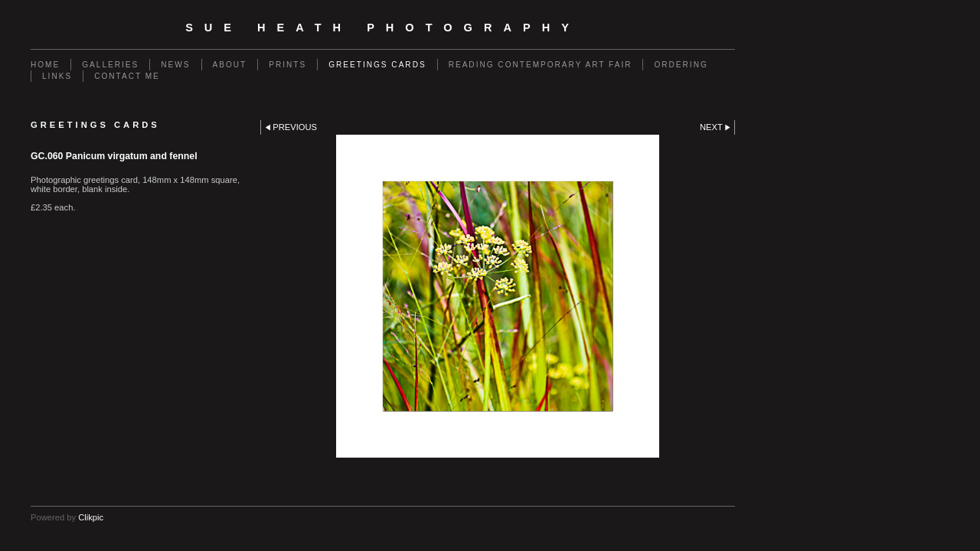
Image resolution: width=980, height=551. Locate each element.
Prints (287, 65)
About (230, 65)
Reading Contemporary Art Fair (541, 65)
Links (57, 76)
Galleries (110, 65)
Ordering (681, 65)
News (175, 65)
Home (45, 65)
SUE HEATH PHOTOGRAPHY (383, 28)
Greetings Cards (377, 65)
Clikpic (91, 517)
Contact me (127, 76)
